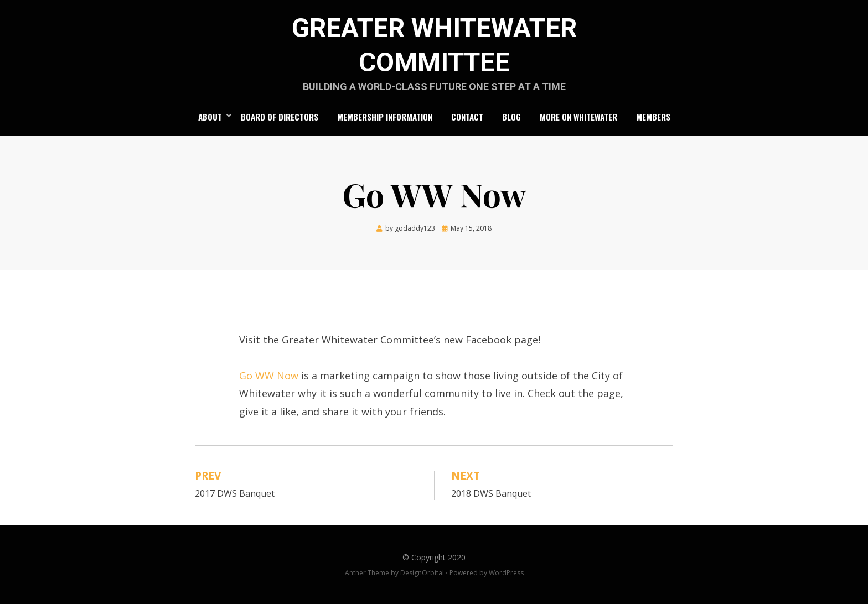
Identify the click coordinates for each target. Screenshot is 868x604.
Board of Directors (280, 117)
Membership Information (385, 117)
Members (653, 117)
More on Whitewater (578, 117)
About (210, 117)
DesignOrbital (422, 573)
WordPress (506, 573)
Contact (467, 117)
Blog (512, 117)
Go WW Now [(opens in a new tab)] (269, 376)
